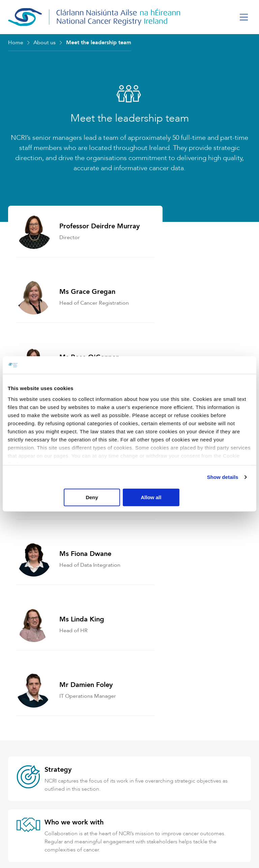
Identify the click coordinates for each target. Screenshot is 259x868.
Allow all (211, 497)
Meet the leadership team (99, 43)
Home (16, 43)
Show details (223, 477)
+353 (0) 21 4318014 (51, 812)
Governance (63, 635)
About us (45, 43)
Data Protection (69, 696)
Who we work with (74, 574)
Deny (128, 497)
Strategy (58, 521)
